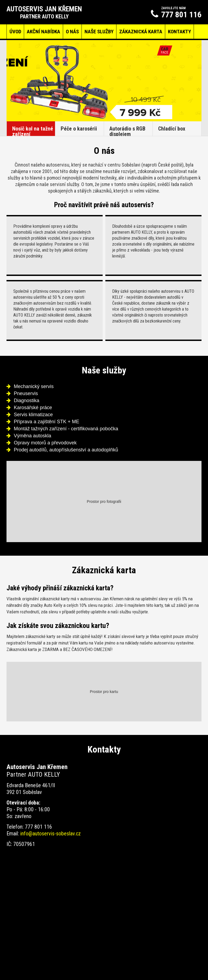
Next (194, 81)
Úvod (15, 32)
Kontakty (179, 32)
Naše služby (99, 32)
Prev (14, 81)
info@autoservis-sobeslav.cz (51, 834)
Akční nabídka (43, 32)
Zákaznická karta (141, 32)
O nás (72, 32)
